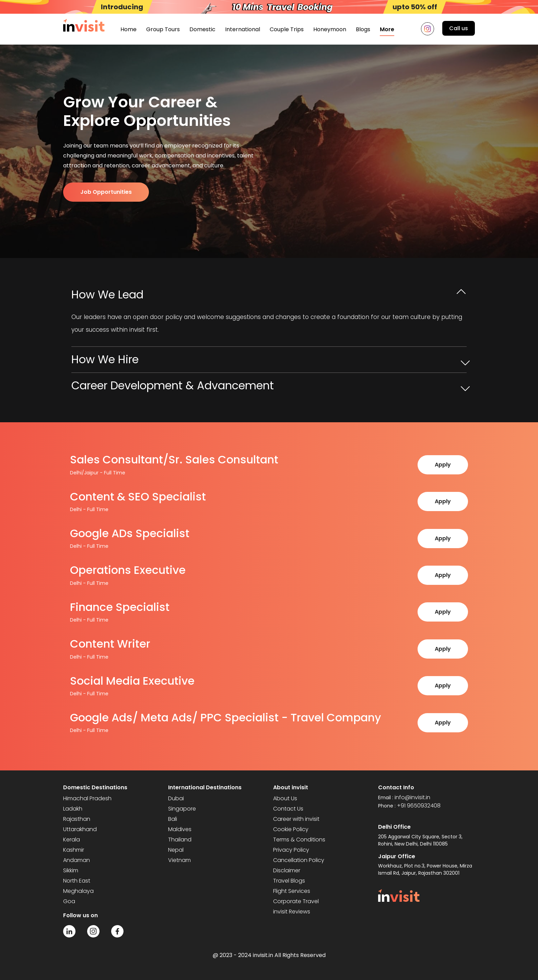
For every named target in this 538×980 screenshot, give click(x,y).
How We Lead (107, 294)
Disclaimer (287, 870)
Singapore (182, 809)
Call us (459, 28)
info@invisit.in (412, 797)
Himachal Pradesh (87, 798)
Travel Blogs (289, 881)
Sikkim (71, 870)
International (243, 29)
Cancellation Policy (299, 860)
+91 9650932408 (419, 806)
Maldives (180, 829)
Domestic (202, 29)
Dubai (176, 798)
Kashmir (74, 850)
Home (128, 29)
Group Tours (163, 29)
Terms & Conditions (299, 840)
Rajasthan (77, 819)
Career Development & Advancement (173, 385)
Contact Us (288, 809)
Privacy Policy (291, 850)
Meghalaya (78, 891)
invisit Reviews (292, 912)
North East (77, 881)
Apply (443, 465)
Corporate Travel (296, 901)
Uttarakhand (80, 829)
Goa (69, 901)
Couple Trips (287, 29)
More (387, 29)
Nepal (176, 850)
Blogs (363, 29)
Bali (173, 819)
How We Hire (105, 359)
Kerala (72, 840)
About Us (285, 798)
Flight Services (292, 891)
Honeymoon (330, 29)
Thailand (180, 840)
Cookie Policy (291, 829)
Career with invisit (296, 819)
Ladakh (73, 809)
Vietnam (179, 860)
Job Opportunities (106, 192)
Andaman (77, 860)
